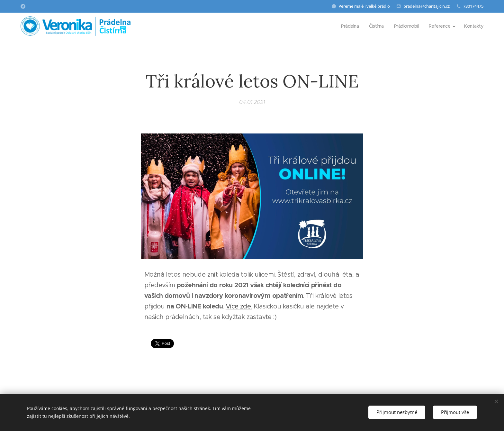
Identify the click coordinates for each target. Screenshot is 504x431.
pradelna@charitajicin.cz (427, 6)
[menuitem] (345, 26)
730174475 (473, 6)
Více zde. (239, 306)
